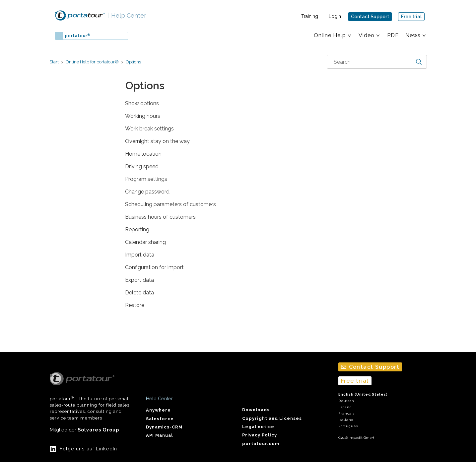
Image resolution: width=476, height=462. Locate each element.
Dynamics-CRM (164, 427)
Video (367, 35)
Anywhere (158, 410)
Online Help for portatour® (92, 62)
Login (335, 16)
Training (310, 16)
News (413, 35)
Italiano (346, 420)
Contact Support (370, 17)
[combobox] (377, 62)
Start (54, 62)
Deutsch (346, 401)
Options (133, 62)
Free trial (411, 17)
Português (348, 426)
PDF (393, 35)
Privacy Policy (260, 435)
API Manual (159, 435)
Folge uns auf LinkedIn (88, 449)
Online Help (330, 35)
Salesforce (160, 419)
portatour (78, 36)
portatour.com (261, 444)
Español (346, 407)
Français (346, 413)
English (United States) (363, 394)
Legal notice (258, 427)
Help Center (127, 15)
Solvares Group (98, 430)
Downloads (256, 410)
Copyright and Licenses (272, 418)
